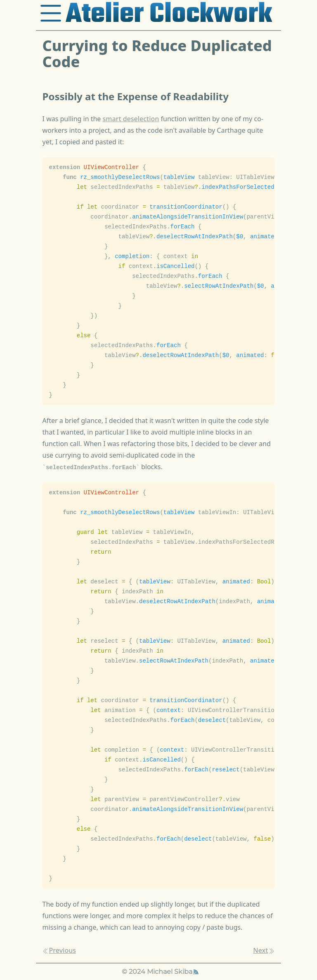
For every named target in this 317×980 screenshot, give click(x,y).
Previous (59, 950)
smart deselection (131, 119)
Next (264, 950)
